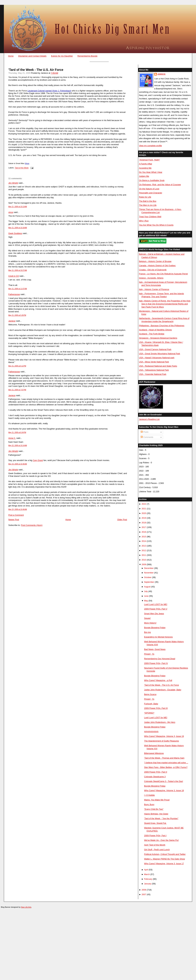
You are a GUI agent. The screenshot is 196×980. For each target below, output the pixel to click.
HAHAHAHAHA (151, 732)
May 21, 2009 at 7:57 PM (17, 390)
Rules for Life (145, 197)
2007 (144, 894)
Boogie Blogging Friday (155, 628)
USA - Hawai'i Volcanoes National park (157, 358)
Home (11, 56)
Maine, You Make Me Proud (157, 800)
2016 (144, 532)
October (148, 577)
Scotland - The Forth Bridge (152, 334)
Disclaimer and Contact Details (32, 56)
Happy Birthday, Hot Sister (156, 814)
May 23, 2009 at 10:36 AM (18, 464)
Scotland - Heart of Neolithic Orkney (155, 330)
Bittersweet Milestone (154, 753)
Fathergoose (14, 294)
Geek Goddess (15, 233)
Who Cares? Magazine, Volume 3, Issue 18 (164, 790)
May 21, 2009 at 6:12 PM (17, 366)
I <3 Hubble (149, 795)
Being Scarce (150, 694)
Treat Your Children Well (150, 217)
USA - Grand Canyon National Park (155, 349)
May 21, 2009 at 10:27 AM (18, 270)
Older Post (122, 520)
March (147, 874)
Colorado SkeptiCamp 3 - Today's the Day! (164, 781)
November (149, 573)
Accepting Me (145, 168)
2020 (144, 513)
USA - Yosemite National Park (153, 374)
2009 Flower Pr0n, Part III (156, 708)
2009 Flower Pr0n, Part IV (156, 663)
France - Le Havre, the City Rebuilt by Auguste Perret (163, 274)
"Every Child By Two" (154, 809)
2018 (144, 523)
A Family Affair (146, 164)
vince (11, 212)
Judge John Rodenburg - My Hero (160, 722)
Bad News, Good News (155, 649)
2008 (144, 890)
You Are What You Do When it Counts (156, 225)
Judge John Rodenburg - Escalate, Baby (163, 690)
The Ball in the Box (148, 201)
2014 (144, 541)
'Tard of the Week (22, 168)
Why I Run (144, 221)
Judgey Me (144, 176)
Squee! (147, 618)
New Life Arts (26, 907)
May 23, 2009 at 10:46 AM (18, 509)
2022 (144, 504)
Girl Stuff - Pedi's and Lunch (157, 850)
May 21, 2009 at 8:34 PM (17, 432)
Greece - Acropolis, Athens (151, 278)
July (146, 591)
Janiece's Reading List (149, 419)
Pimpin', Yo (149, 654)
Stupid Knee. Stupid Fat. (155, 823)
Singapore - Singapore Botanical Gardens (158, 338)
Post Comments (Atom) (32, 525)
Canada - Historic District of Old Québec (157, 266)
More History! (150, 623)
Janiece (12, 321)
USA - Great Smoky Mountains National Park (160, 354)
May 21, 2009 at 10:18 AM (18, 228)
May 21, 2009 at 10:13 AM (18, 207)
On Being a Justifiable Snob (152, 180)
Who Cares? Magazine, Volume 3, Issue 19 (164, 736)
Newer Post (14, 520)
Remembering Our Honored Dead (160, 659)
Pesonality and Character (151, 193)
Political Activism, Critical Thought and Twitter (165, 854)
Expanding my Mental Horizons (158, 637)
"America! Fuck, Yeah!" (149, 160)
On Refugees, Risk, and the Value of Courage (160, 185)
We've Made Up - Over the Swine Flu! (161, 840)
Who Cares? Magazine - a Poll (158, 680)
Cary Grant (38, 460)
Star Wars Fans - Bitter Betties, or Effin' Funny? (166, 767)
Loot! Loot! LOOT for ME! (156, 604)
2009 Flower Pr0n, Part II (156, 772)
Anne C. (12, 438)
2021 (144, 509)
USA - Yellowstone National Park (154, 370)
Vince (27, 163)
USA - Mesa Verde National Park (154, 362)
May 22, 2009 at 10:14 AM (18, 445)
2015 (144, 537)
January (148, 884)
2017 (144, 527)
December (149, 568)
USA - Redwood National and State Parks (158, 366)
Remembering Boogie (87, 56)
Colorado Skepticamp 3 (155, 777)
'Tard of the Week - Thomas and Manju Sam (164, 758)
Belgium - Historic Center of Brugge (155, 261)
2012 (144, 550)
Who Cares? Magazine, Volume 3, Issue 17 (164, 864)
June (146, 596)
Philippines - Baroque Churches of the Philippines (162, 326)
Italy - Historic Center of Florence (154, 289)
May (146, 601)
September (149, 582)
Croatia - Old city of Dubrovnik (153, 270)
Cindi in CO (14, 276)
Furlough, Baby (151, 704)
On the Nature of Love (149, 189)
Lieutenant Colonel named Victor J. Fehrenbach (49, 91)
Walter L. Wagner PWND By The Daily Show (165, 859)
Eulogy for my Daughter (62, 56)
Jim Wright (13, 183)
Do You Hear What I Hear (151, 172)
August (147, 587)
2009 (144, 564)
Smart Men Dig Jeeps (154, 614)
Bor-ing (147, 632)
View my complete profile (150, 146)
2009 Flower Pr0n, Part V (156, 609)
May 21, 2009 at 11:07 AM (18, 289)
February (148, 879)
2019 (144, 518)
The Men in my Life (148, 205)
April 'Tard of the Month (155, 845)
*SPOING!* (149, 713)
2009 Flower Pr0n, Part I (155, 836)
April (146, 870)
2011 (144, 555)
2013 (144, 546)
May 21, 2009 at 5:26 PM (17, 315)
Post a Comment (16, 515)
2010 (144, 560)
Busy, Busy (149, 804)
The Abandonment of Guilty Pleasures (162, 741)
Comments (147, 437)
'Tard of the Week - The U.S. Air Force (36, 70)
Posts (145, 432)
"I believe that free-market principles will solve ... (166, 763)
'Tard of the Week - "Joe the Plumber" (161, 818)
